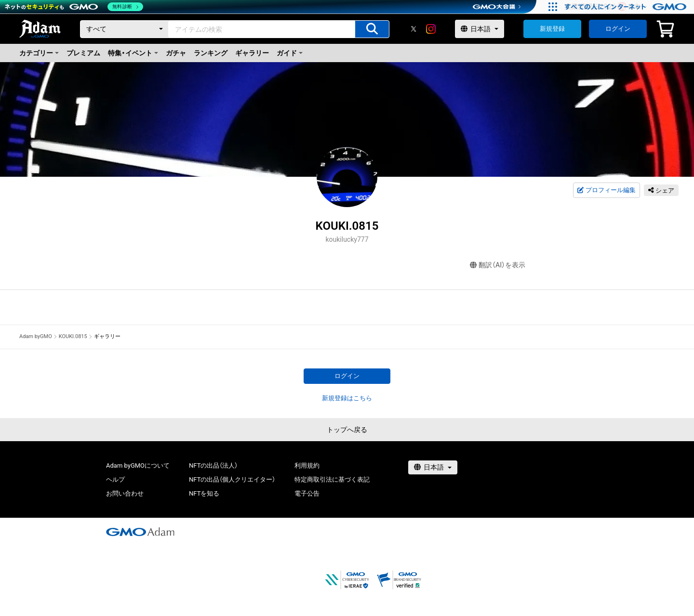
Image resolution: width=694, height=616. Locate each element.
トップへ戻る (347, 430)
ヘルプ (115, 479)
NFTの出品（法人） (213, 465)
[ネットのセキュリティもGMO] (74, 7)
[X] (414, 29)
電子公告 (307, 493)
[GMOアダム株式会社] (140, 532)
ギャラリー (252, 53)
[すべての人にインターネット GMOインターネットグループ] (627, 7)
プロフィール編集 (606, 190)
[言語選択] (480, 29)
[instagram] (431, 29)
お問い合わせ (125, 493)
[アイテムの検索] (372, 29)
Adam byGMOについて (138, 465)
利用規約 (307, 465)
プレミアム (83, 53)
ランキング (211, 53)
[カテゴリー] (124, 29)
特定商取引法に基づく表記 (332, 479)
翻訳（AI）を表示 (498, 265)
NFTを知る (204, 493)
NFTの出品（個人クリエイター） (232, 479)
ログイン (618, 29)
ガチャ (176, 53)
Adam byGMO (36, 336)
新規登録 (552, 29)
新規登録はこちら (347, 398)
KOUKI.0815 (73, 336)
